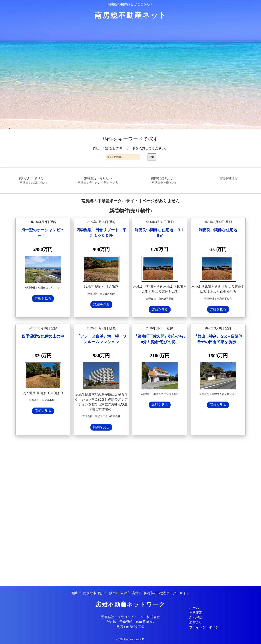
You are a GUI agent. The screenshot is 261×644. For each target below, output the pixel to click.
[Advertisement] (124, 511)
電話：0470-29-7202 (130, 627)
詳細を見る (43, 298)
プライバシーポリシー (206, 627)
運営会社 (196, 622)
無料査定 (196, 613)
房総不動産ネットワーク (130, 604)
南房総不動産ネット (131, 15)
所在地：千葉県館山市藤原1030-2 (131, 622)
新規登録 (196, 618)
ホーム (194, 608)
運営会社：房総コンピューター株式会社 (130, 617)
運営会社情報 (228, 178)
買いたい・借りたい (33, 180)
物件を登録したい (163, 180)
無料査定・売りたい (98, 180)
